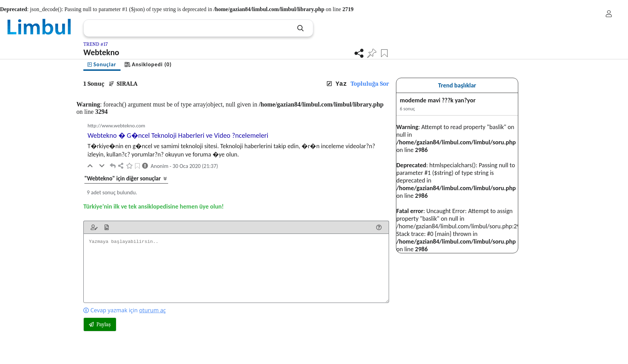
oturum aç (152, 310)
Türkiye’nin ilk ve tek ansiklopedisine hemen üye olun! (154, 206)
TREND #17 (96, 44)
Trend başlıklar (457, 85)
